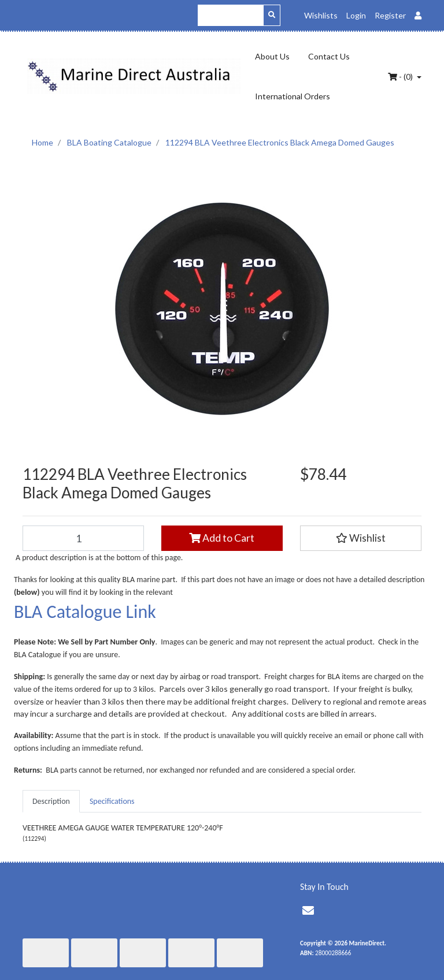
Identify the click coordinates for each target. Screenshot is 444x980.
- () (401, 77)
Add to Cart (222, 538)
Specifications (112, 801)
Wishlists (321, 15)
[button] (361, 538)
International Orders (293, 96)
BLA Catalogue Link (85, 612)
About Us (272, 56)
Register (390, 15)
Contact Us (329, 56)
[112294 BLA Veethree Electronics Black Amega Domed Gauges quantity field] (83, 538)
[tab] (51, 801)
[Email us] (308, 911)
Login (356, 15)
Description (51, 801)
